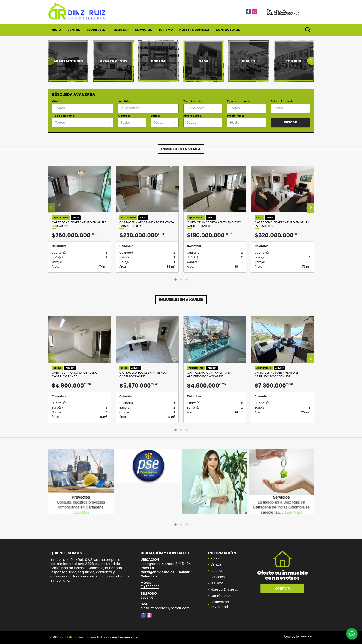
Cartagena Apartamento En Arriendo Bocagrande (209, 374)
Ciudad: (58, 101)
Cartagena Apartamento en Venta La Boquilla (282, 224)
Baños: (155, 116)
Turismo (166, 30)
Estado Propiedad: (284, 101)
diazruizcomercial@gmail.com (165, 608)
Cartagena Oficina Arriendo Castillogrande (75, 374)
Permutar (120, 30)
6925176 (280, 10)
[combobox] (83, 108)
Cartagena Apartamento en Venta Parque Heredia (147, 224)
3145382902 (283, 14)
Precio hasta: (236, 116)
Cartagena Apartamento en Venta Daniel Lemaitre (214, 224)
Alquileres (96, 30)
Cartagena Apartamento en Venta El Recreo (79, 224)
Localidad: (125, 101)
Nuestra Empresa (194, 30)
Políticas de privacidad (220, 604)
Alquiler (217, 571)
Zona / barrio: (193, 101)
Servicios (143, 30)
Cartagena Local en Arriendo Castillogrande (143, 374)
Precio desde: (193, 116)
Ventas (74, 30)
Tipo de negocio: (64, 116)
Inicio (56, 30)
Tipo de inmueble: (240, 101)
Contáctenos (228, 30)
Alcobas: (124, 116)
